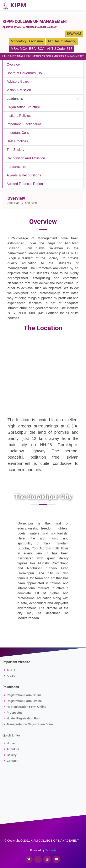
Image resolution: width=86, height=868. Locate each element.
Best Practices (17, 141)
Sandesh (50, 850)
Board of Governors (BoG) (26, 73)
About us (13, 749)
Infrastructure (16, 167)
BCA (41, 49)
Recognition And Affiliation (26, 158)
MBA (14, 49)
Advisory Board (18, 82)
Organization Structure (23, 107)
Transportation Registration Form (30, 724)
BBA (32, 49)
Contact (12, 761)
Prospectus (15, 713)
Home (11, 743)
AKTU (11, 670)
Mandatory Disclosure (27, 41)
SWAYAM (74, 34)
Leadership (15, 99)
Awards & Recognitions (24, 175)
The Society (15, 150)
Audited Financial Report (25, 184)
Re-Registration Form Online (26, 707)
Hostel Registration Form (24, 718)
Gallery (12, 755)
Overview (14, 65)
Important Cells (18, 133)
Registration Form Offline (24, 701)
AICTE (11, 676)
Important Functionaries (24, 124)
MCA (24, 49)
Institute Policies (19, 116)
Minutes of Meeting (62, 41)
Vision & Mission (19, 90)
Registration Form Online (24, 695)
